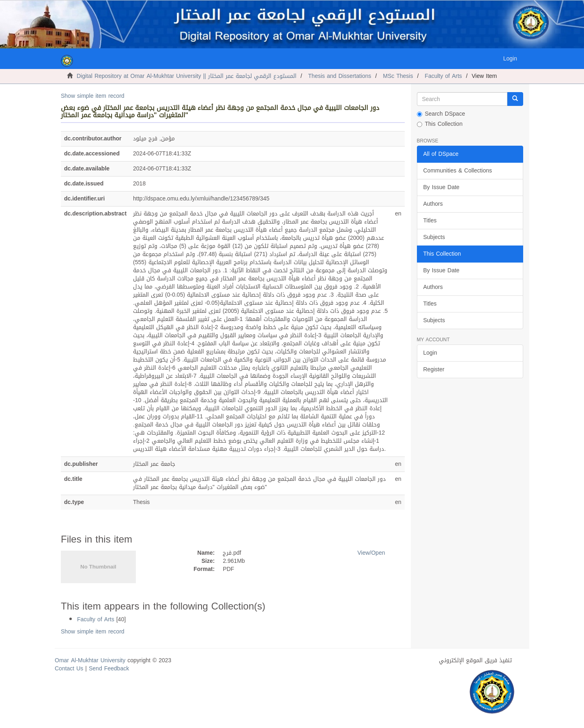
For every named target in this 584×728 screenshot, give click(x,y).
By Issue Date (441, 187)
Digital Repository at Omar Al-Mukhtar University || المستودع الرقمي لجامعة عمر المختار (187, 76)
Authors (433, 204)
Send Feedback (109, 669)
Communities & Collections (458, 171)
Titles (430, 221)
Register (434, 369)
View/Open (371, 553)
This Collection (440, 124)
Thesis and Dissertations (340, 76)
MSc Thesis (398, 76)
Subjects (434, 237)
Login (430, 353)
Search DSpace (441, 114)
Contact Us (69, 669)
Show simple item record (93, 96)
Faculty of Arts (443, 76)
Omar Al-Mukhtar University (90, 660)
